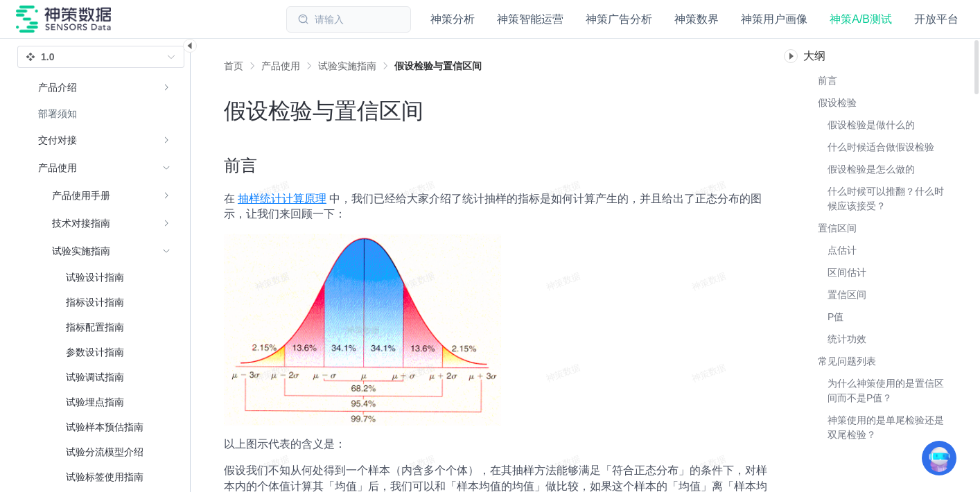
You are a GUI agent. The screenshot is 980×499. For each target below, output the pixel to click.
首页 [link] (234, 66)
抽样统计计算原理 (282, 199)
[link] (281, 66)
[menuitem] (104, 87)
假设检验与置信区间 (438, 66)
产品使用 (281, 66)
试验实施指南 (347, 66)
